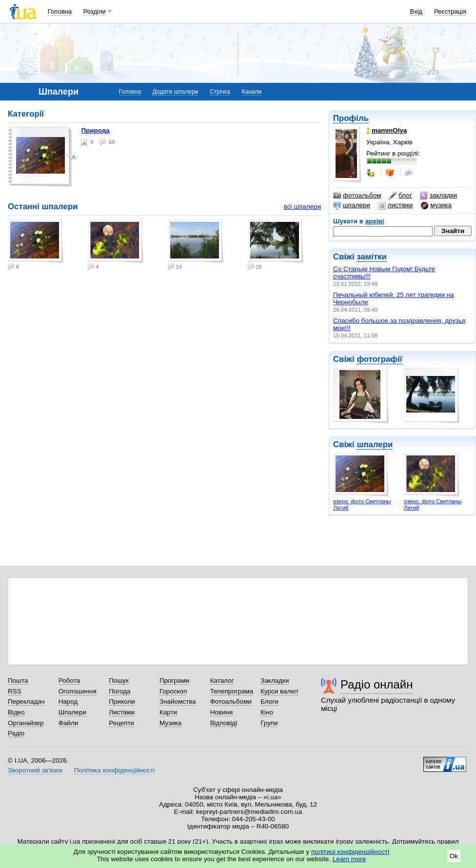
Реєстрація (450, 11)
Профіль (351, 118)
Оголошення (78, 691)
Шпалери (72, 712)
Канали (252, 92)
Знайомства (178, 701)
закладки (438, 196)
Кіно (267, 712)
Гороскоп (173, 691)
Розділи (95, 11)
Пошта (18, 681)
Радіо (16, 733)
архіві (375, 221)
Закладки (275, 681)
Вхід (416, 11)
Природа (95, 130)
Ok (454, 856)
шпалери (352, 205)
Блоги (269, 701)
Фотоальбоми (231, 701)
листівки (396, 205)
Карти (168, 712)
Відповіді (224, 723)
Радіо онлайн (377, 684)
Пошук (119, 681)
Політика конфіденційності (114, 770)
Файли (69, 723)
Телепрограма (232, 691)
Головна (60, 11)
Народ (68, 701)
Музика (170, 723)
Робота (69, 681)
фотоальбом (357, 196)
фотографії (379, 359)
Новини (222, 712)
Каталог (222, 681)
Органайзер (26, 723)
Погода (119, 691)
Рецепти (121, 723)
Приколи (122, 701)
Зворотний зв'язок (35, 770)
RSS (15, 691)
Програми (174, 681)
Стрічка (220, 92)
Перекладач (26, 701)
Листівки (122, 712)
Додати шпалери (175, 92)
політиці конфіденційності (350, 852)
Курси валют (279, 691)
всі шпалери (302, 207)
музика (436, 205)
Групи (269, 723)
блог (400, 196)
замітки (372, 257)
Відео (16, 712)
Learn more (349, 859)
